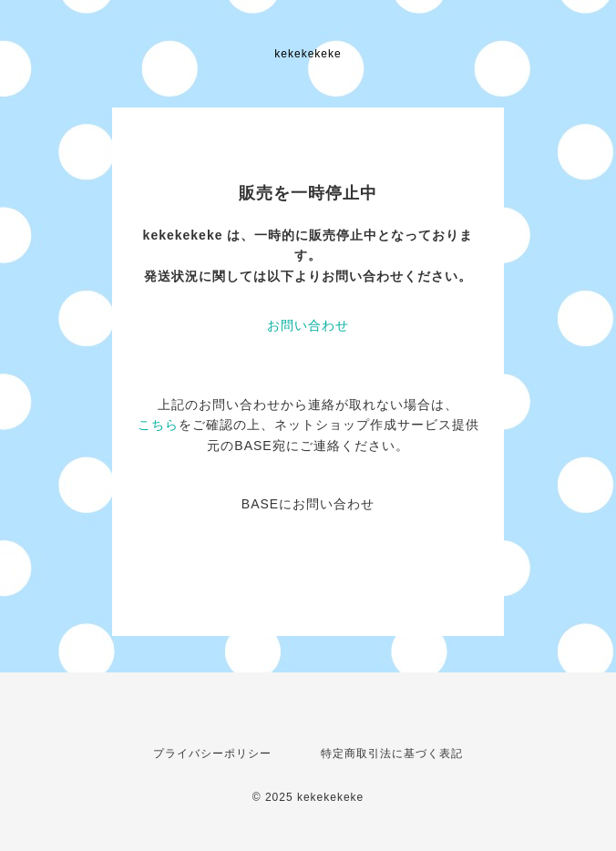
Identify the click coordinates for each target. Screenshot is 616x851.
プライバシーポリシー (212, 754)
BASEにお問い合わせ (308, 504)
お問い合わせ (308, 325)
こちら (158, 425)
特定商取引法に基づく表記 (392, 754)
